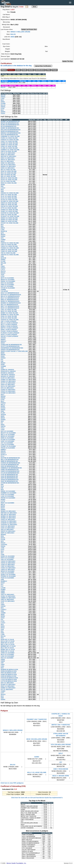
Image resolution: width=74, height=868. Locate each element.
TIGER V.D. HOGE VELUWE (9, 251)
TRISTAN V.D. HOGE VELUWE (10, 255)
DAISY (3, 583)
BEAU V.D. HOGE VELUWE (9, 311)
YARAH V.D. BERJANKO (8, 561)
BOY (2, 225)
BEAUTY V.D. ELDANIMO (8, 433)
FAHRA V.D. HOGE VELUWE (9, 138)
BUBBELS (4, 581)
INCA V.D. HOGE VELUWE (9, 173)
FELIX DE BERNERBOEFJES (9, 135)
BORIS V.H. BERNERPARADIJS (10, 301)
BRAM (3, 418)
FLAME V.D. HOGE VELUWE (9, 148)
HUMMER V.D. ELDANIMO (9, 493)
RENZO (3, 235)
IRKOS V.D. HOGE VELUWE (9, 178)
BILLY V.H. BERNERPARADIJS (10, 298)
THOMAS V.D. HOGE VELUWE (10, 248)
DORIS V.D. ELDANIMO (8, 556)
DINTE (3, 228)
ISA (2, 423)
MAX (2, 100)
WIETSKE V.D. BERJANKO (9, 513)
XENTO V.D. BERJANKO (8, 531)
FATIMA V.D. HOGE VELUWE (9, 143)
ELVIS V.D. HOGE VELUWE (9, 318)
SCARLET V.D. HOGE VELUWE (10, 216)
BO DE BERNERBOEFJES (9, 126)
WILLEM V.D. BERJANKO (8, 515)
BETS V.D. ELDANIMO (7, 278)
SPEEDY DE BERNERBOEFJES (10, 350)
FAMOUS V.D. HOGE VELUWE (10, 140)
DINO (2, 411)
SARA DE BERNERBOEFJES (9, 476)
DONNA (3, 420)
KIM (2, 361)
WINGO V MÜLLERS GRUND (20, 32)
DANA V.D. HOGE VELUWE (9, 316)
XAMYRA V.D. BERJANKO (9, 521)
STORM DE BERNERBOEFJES (10, 483)
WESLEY (4, 341)
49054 (13, 37)
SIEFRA (3, 426)
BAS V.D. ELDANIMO (7, 431)
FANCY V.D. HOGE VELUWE (9, 141)
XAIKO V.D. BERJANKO (8, 520)
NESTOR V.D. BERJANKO (9, 156)
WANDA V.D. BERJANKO (8, 511)
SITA (2, 238)
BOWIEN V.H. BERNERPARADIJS (11, 303)
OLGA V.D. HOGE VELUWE (9, 198)
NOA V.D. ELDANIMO (7, 286)
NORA (3, 626)
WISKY (3, 343)
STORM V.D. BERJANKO (8, 393)
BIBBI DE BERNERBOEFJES (9, 461)
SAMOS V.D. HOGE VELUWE (9, 210)
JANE (3, 548)
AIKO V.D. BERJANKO (7, 595)
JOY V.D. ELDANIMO (7, 443)
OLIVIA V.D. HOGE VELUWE (9, 200)
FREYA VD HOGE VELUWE (9, 151)
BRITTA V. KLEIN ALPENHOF (9, 328)
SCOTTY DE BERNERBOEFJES (10, 346)
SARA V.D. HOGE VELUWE (9, 215)
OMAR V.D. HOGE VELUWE (9, 203)
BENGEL (4, 535)
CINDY (3, 266)
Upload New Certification (43, 66)
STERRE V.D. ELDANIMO (8, 576)
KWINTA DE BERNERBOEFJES (10, 471)
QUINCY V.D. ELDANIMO (8, 575)
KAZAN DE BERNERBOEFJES (10, 465)
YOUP (3, 430)
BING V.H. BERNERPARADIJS (10, 300)
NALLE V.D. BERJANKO (8, 153)
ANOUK (3, 606)
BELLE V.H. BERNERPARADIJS (10, 296)
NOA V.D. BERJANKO (7, 161)
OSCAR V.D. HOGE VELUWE (9, 206)
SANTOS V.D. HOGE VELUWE (10, 320)
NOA (2, 190)
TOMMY (3, 240)
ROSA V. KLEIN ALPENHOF (9, 335)
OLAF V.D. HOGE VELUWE (9, 196)
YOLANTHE (4, 291)
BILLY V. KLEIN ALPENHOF (9, 325)
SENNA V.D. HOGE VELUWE (9, 220)
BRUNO (3, 396)
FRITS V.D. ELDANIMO (8, 558)
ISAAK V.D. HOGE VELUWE (9, 180)
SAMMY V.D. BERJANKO (8, 380)
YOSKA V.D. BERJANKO (8, 568)
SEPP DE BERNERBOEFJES (9, 478)
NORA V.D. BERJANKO (8, 168)
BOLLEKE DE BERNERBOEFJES (11, 130)
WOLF (3, 241)
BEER (3, 353)
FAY (2, 360)
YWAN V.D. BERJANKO (8, 570)
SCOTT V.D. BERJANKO (8, 383)
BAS (2, 608)
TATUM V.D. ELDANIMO (8, 288)
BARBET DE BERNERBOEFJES (10, 121)
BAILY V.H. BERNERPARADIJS (10, 293)
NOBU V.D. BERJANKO (8, 163)
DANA (3, 618)
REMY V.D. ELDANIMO (8, 503)
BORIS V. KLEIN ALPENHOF (9, 326)
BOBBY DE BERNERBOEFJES (10, 128)
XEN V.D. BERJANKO (7, 530)
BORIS (3, 185)
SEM (2, 191)
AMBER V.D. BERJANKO (8, 598)
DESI (2, 536)
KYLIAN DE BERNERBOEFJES (10, 473)
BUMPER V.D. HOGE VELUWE (10, 315)
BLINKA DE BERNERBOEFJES (10, 125)
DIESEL (3, 97)
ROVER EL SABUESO (7, 373)
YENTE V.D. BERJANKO (8, 563)
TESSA (3, 113)
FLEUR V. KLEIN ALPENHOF (9, 331)
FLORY (3, 413)
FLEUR (3, 540)
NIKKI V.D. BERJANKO (8, 158)
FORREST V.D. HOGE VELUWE (10, 150)
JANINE (3, 613)
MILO (2, 401)
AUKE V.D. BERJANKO (8, 601)
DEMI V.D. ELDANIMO (7, 438)
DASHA (3, 408)
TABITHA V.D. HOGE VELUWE (10, 243)
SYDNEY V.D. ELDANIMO (8, 446)
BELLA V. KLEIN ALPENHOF (9, 323)
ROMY (3, 365)
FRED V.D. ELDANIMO (7, 285)
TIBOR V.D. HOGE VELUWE (9, 250)
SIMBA (3, 593)
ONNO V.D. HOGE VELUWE (9, 205)
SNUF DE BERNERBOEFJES (9, 481)
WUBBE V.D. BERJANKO (8, 518)
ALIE (2, 603)
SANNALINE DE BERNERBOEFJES (11, 345)
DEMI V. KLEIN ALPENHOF (9, 330)
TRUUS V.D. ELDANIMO (8, 448)
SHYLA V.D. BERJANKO (8, 386)
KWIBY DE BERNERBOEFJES (10, 470)
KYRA (3, 108)
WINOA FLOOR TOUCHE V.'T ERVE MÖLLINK (14, 351)
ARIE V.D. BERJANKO (7, 600)
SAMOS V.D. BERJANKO (8, 381)
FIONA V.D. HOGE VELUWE (9, 146)
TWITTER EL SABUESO (8, 375)
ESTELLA (4, 455)
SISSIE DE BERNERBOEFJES (10, 480)
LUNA (3, 99)
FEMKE (3, 260)
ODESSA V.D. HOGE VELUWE (10, 193)
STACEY (3, 338)
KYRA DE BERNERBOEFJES (9, 475)
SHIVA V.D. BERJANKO (8, 385)
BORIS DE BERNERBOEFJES (10, 131)
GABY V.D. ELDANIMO (8, 441)
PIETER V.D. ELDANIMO (8, 498)
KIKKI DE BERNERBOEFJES (9, 466)
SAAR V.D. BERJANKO (8, 378)
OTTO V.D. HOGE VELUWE (9, 208)
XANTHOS (4, 545)
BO (2, 265)
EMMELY (4, 450)
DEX (2, 226)
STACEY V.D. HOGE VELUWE (10, 223)
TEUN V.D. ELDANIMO (7, 578)
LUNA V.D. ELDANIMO (7, 445)
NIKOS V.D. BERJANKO (8, 160)
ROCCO (3, 271)
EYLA (3, 456)
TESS (3, 275)
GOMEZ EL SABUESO (7, 370)
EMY (2, 186)
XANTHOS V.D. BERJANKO (9, 525)
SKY (2, 553)
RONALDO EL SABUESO (8, 371)
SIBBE (3, 591)
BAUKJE (3, 258)
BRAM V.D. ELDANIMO (8, 280)
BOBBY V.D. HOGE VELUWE (9, 313)
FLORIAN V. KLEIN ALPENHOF (10, 333)
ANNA (3, 605)
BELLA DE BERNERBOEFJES (10, 460)
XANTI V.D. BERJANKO (8, 526)
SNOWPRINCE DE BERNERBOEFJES (12, 348)
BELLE (3, 505)
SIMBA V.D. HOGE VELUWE (9, 221)
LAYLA (3, 270)
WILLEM (3, 263)
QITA (2, 233)
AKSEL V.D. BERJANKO (8, 596)
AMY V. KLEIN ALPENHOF (9, 321)
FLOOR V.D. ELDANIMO (8, 440)
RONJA (3, 273)
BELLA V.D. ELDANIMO (8, 435)
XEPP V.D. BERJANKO (8, 533)
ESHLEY (3, 453)
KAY (2, 586)
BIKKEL (3, 355)
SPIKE (3, 102)
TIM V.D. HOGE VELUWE (8, 253)
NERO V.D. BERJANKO (8, 155)
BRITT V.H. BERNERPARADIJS (10, 306)
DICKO (3, 538)
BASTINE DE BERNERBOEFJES (10, 458)
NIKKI (3, 425)
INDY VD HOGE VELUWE (8, 175)
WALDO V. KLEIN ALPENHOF (10, 336)
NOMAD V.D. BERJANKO (8, 166)
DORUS (3, 358)
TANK (3, 555)
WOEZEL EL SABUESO (8, 376)
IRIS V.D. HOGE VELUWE (8, 176)
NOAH (3, 508)
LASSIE (3, 588)
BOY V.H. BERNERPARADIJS (10, 305)
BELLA (3, 405)
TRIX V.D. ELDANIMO (7, 560)
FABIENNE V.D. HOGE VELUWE (10, 136)
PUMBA (3, 590)
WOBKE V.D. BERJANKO (8, 516)
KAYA (3, 550)
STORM (3, 104)
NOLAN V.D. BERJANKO (8, 165)
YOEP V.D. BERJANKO (8, 566)
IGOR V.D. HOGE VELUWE (9, 171)
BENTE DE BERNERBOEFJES (10, 123)
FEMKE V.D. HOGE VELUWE (9, 145)
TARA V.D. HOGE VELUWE (9, 245)
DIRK (2, 611)
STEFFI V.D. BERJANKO (8, 391)
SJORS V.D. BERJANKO (8, 390)
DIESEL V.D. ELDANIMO (8, 281)
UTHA (3, 276)
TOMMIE (3, 290)
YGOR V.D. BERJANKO (8, 565)
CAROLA (4, 610)
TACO (3, 428)
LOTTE (3, 501)
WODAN (3, 415)
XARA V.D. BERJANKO (8, 528)
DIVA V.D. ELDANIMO (7, 283)
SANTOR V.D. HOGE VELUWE (10, 213)
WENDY (3, 340)
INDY (2, 421)
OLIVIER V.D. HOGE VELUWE (10, 201)
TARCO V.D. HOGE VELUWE (9, 246)
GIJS (2, 486)
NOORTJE (4, 231)
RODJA (3, 543)
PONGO (3, 403)
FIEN (2, 256)
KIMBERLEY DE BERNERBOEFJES (11, 468)
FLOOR (3, 261)
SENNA (3, 112)
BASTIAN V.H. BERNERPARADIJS (11, 295)
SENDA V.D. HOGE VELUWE (9, 218)
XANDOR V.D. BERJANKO (9, 523)
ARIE (2, 580)
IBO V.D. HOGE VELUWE (8, 170)
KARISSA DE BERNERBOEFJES (11, 463)
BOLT (3, 395)
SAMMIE (3, 366)
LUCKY (3, 188)
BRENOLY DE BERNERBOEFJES (11, 133)
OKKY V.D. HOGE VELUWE (9, 195)
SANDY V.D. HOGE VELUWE (9, 211)
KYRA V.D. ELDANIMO (7, 495)
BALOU (13, 34)
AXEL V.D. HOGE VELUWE (9, 310)
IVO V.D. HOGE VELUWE (8, 181)
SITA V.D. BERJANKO (7, 388)
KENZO (3, 268)
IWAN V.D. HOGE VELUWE (9, 183)
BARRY (3, 500)
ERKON (3, 451)
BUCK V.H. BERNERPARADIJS (10, 308)
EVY (2, 585)
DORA (3, 356)
